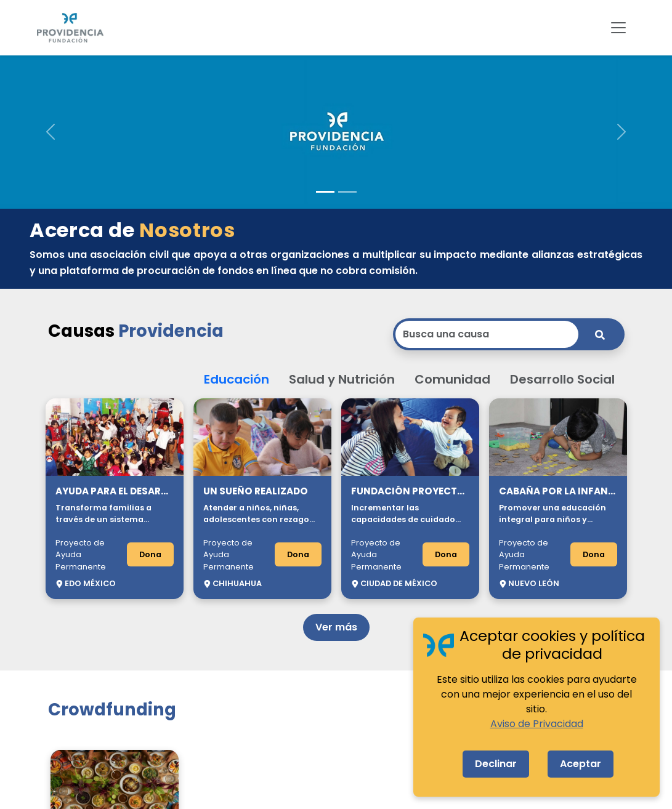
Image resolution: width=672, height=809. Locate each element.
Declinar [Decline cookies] (496, 764)
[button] (51, 132)
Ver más (336, 627)
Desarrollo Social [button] (562, 379)
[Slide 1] (325, 192)
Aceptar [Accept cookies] (581, 764)
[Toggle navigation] (618, 28)
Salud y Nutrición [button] (342, 379)
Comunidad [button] (452, 379)
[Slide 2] (347, 192)
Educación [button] (237, 379)
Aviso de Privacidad (537, 724)
